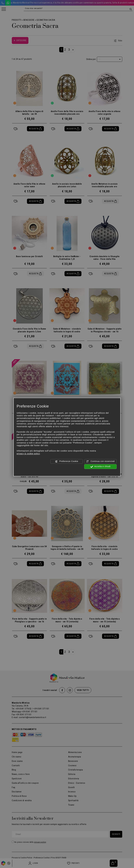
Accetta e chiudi (100, 467)
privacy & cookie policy (28, 454)
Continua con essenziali (100, 461)
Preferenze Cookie (67, 461)
